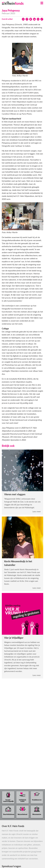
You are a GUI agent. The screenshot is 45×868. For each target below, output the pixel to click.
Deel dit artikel (7, 19)
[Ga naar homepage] (16, 3)
